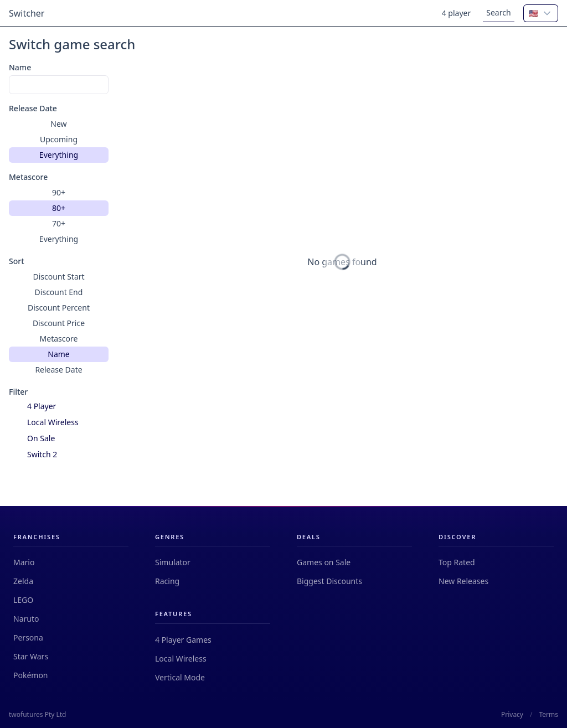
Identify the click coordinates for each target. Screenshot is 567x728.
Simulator (173, 562)
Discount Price (59, 323)
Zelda (23, 581)
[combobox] (541, 13)
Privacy (512, 715)
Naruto (26, 619)
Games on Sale (324, 562)
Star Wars (31, 656)
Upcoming (59, 139)
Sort (17, 261)
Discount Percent (59, 308)
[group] (59, 140)
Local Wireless (181, 659)
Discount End (59, 292)
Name (20, 67)
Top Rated (457, 562)
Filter (18, 392)
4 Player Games (183, 640)
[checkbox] (16, 407)
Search (498, 12)
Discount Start (58, 277)
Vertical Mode (180, 677)
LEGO (23, 600)
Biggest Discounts (329, 581)
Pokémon (31, 675)
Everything (59, 155)
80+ (59, 208)
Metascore (28, 177)
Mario (24, 562)
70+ (59, 223)
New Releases (463, 581)
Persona (28, 637)
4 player (457, 13)
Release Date (33, 108)
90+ (59, 192)
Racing (167, 581)
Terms (548, 715)
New (58, 124)
